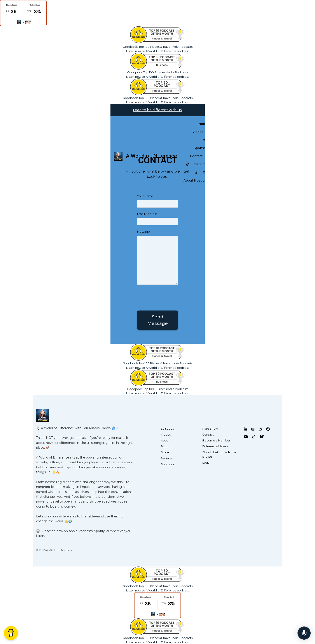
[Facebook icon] (268, 429)
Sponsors (201, 148)
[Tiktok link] (187, 164)
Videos (198, 132)
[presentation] (170, 297)
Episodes (167, 429)
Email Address (147, 214)
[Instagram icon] (253, 429)
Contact (196, 156)
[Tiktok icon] (254, 437)
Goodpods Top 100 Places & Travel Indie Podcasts (158, 47)
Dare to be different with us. (158, 110)
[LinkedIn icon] (245, 429)
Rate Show (210, 429)
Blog (164, 446)
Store (165, 452)
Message (143, 232)
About (165, 440)
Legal (206, 463)
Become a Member (216, 440)
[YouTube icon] (246, 437)
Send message (158, 320)
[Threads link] (196, 172)
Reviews (167, 458)
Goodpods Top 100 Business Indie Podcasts (158, 72)
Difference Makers (215, 446)
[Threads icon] (260, 429)
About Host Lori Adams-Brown (219, 454)
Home (203, 124)
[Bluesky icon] (262, 437)
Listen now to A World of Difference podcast (157, 51)
